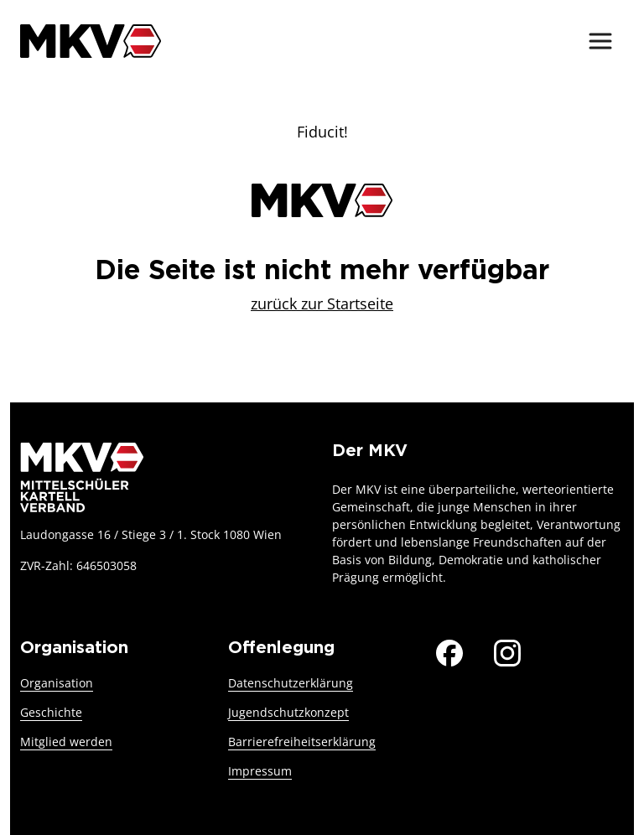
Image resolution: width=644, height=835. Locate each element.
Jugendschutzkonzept (288, 712)
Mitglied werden (66, 742)
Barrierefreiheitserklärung (302, 742)
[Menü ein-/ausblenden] (600, 41)
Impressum (260, 771)
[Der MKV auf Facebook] (449, 651)
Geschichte (51, 712)
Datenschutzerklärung (291, 683)
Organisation (57, 683)
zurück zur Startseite (322, 303)
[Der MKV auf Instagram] (507, 651)
